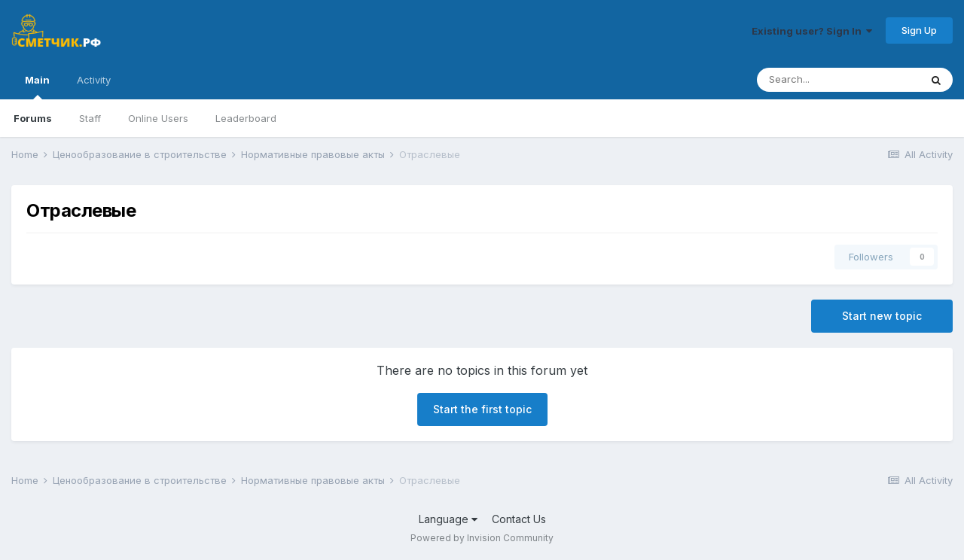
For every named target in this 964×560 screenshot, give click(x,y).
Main (37, 87)
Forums (33, 118)
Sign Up (919, 30)
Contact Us (519, 519)
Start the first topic (482, 409)
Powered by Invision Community (482, 538)
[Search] (838, 80)
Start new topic (882, 316)
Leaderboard (246, 118)
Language (448, 519)
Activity (94, 80)
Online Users (158, 118)
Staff (90, 118)
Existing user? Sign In (812, 31)
